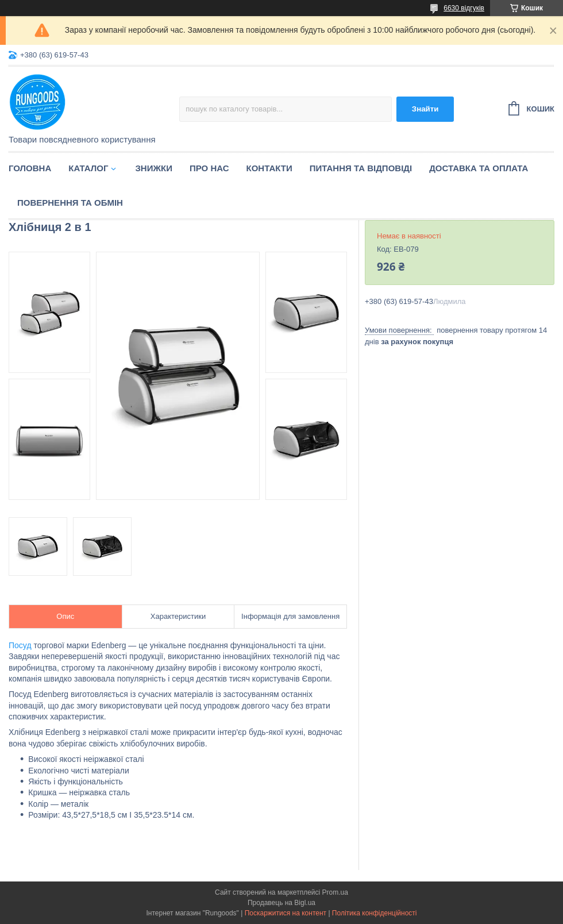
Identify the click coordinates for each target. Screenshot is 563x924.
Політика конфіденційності (375, 913)
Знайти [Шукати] (425, 109)
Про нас (209, 168)
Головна (30, 168)
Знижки (154, 168)
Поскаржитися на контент (286, 913)
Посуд (20, 645)
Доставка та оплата (479, 168)
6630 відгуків (464, 8)
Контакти (269, 168)
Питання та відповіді (361, 168)
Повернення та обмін (70, 203)
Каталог (88, 168)
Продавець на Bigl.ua (281, 903)
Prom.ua (335, 892)
